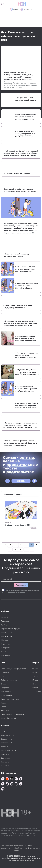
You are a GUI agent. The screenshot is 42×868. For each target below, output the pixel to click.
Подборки (5, 644)
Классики (5, 711)
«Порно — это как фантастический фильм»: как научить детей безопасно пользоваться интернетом (20, 443)
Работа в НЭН (7, 743)
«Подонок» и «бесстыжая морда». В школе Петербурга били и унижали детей (27, 286)
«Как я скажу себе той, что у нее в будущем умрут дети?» (18, 307)
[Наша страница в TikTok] (7, 784)
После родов (7, 633)
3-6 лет (35, 684)
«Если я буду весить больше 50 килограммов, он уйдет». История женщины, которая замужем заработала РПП (27, 389)
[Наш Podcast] (21, 784)
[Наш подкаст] (3, 789)
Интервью (5, 648)
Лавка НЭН (6, 747)
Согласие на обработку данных (19, 848)
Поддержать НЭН (8, 750)
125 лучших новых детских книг (17, 173)
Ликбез (4, 625)
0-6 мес (35, 669)
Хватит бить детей (9, 718)
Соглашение (6, 758)
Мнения (4, 640)
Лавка (14, 9)
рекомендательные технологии (21, 861)
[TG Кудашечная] (7, 779)
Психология (6, 692)
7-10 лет (35, 688)
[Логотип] (22, 4)
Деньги (4, 684)
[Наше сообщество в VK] (16, 779)
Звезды (4, 707)
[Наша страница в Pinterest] (12, 784)
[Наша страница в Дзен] (3, 784)
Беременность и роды (10, 629)
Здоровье (5, 688)
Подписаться (21, 585)
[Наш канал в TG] (3, 779)
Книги (4, 703)
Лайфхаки (5, 621)
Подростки (36, 692)
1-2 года (35, 676)
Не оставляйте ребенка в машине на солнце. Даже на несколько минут (20, 190)
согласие (11, 590)
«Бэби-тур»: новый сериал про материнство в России (17, 255)
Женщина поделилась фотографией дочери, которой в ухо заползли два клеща (26, 339)
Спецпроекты (7, 739)
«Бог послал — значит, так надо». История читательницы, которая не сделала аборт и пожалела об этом (27, 355)
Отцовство (6, 672)
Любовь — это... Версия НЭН (18, 525)
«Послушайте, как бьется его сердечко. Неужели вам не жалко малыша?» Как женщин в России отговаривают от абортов (27, 406)
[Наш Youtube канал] (16, 784)
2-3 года (35, 680)
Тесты (3, 652)
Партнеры (5, 655)
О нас (3, 731)
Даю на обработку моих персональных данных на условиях (20, 591)
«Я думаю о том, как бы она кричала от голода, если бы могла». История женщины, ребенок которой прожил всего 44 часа (27, 372)
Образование (7, 695)
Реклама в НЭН (8, 735)
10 (26, 549)
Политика (5, 766)
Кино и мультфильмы (10, 699)
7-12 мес (35, 672)
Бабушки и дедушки (10, 680)
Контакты (5, 754)
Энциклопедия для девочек (13, 714)
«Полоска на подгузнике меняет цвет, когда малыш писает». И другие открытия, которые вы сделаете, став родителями (20, 425)
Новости (8, 522)
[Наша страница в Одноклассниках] (21, 779)
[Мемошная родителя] (12, 779)
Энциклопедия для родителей (14, 669)
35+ (2, 676)
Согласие (5, 762)
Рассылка (26, 9)
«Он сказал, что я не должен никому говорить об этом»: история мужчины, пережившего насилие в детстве (20, 323)
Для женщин (6, 636)
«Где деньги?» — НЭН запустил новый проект (26, 99)
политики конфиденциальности (17, 592)
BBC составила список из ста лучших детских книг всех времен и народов (25, 269)
